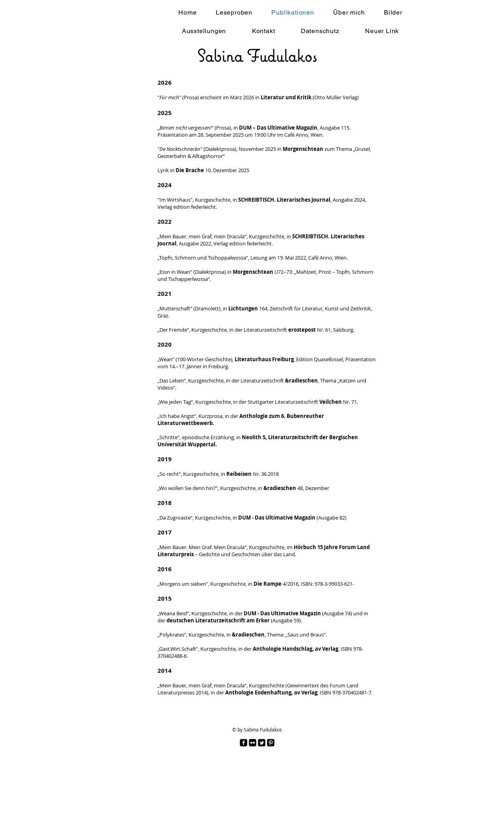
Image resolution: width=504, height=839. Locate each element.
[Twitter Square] (262, 743)
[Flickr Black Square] (253, 743)
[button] (382, 31)
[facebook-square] (244, 743)
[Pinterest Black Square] (271, 743)
